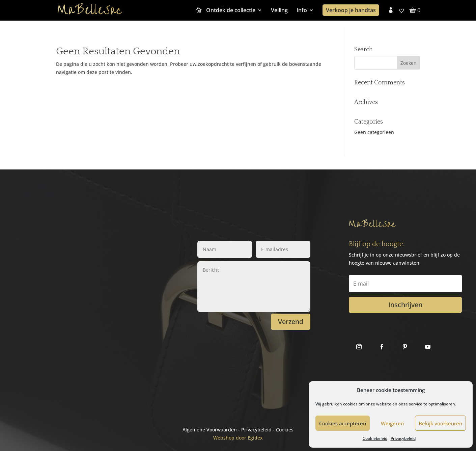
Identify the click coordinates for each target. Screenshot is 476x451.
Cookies (285, 430)
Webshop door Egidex (238, 438)
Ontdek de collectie (231, 11)
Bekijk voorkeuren (440, 423)
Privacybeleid (403, 438)
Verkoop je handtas (351, 10)
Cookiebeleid (375, 438)
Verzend (291, 322)
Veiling (279, 11)
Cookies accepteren (343, 423)
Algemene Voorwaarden (210, 430)
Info (302, 11)
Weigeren (392, 423)
